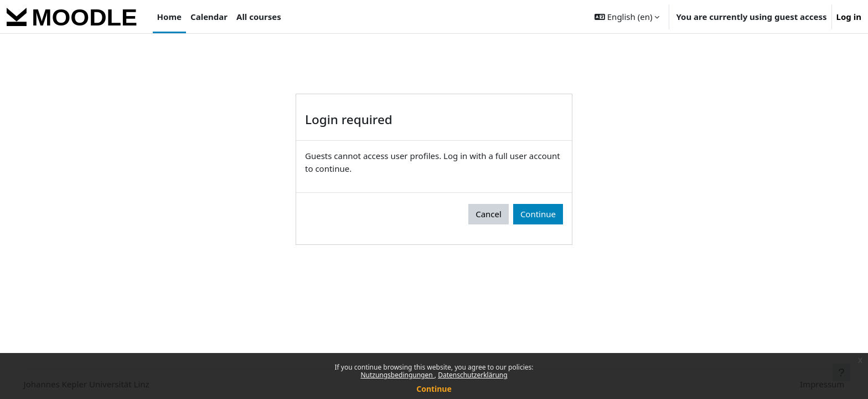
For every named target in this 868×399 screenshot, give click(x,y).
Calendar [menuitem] (209, 17)
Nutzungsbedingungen (397, 375)
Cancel (489, 214)
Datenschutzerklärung (472, 375)
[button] (627, 17)
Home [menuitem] (169, 17)
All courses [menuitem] (259, 17)
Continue (434, 389)
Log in (849, 17)
